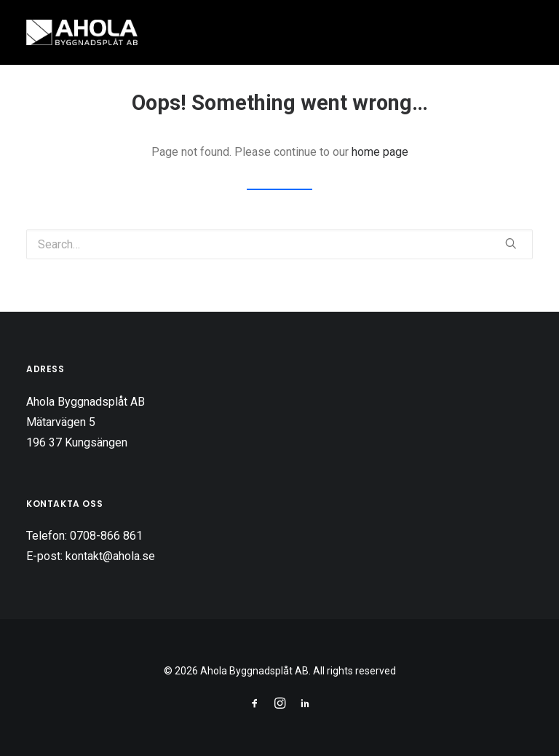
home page (380, 152)
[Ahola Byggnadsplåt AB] (82, 32)
